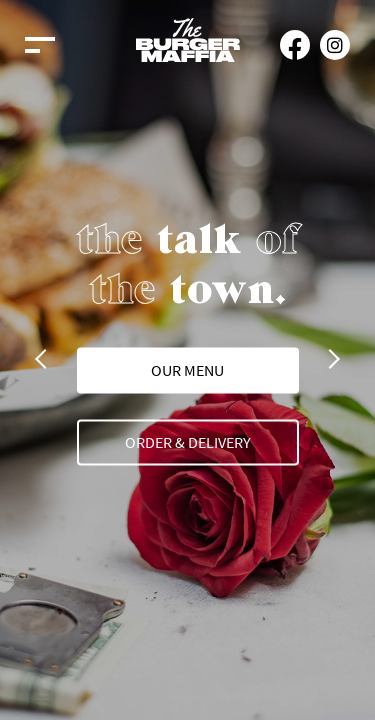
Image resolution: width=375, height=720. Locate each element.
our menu (187, 369)
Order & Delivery (188, 441)
